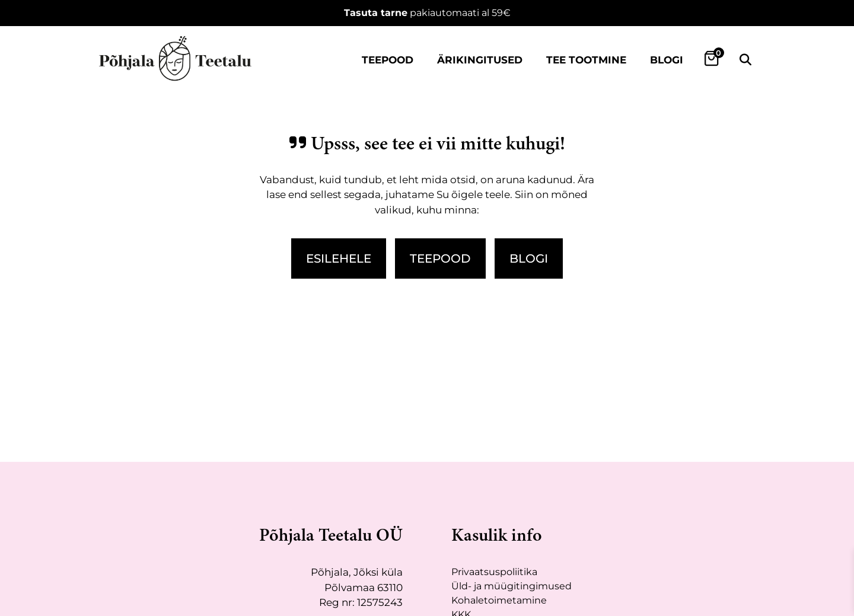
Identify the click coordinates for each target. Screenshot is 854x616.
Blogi (667, 60)
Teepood (388, 60)
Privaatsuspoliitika (494, 572)
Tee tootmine (586, 60)
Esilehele (339, 258)
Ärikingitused (480, 60)
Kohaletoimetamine (499, 600)
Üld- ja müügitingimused (512, 586)
